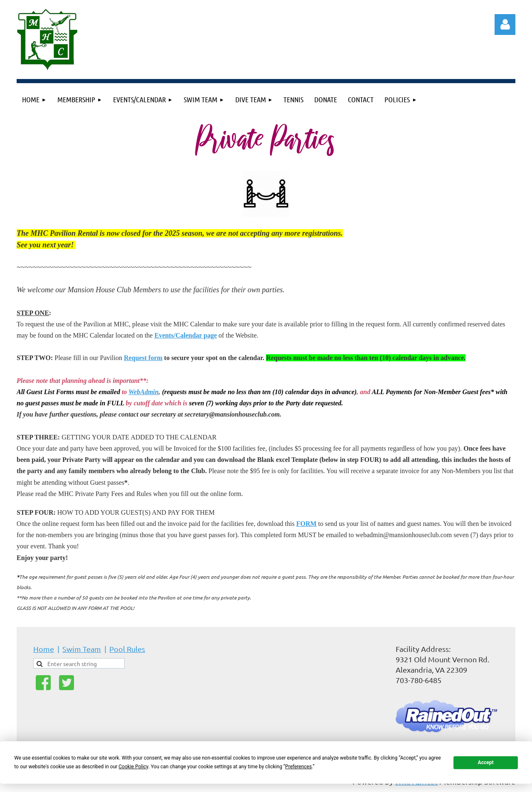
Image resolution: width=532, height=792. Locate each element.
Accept (486, 762)
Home (44, 649)
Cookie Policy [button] (133, 767)
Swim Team (82, 649)
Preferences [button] (298, 767)
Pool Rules (127, 649)
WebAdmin (144, 392)
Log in (505, 25)
